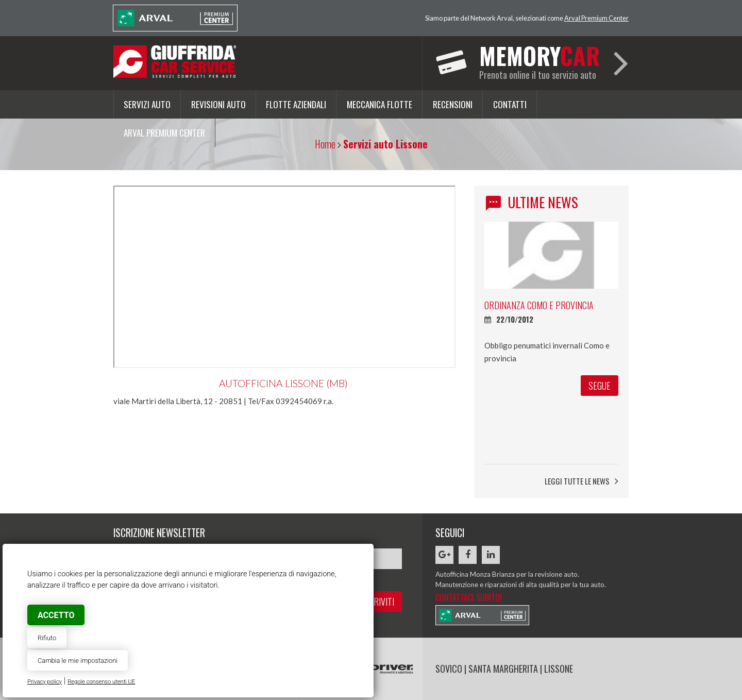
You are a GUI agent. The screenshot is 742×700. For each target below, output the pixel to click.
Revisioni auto (218, 104)
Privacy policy (45, 682)
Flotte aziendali (296, 104)
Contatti (510, 104)
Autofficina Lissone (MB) (283, 383)
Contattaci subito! (469, 597)
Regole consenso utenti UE (101, 682)
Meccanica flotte (380, 104)
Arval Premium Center (596, 18)
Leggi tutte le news (581, 481)
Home (325, 144)
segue (600, 415)
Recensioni (453, 104)
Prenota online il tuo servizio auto (539, 60)
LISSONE (559, 669)
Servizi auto (147, 104)
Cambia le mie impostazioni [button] (78, 661)
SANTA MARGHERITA (503, 669)
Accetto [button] (56, 615)
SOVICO (449, 669)
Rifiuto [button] (47, 638)
